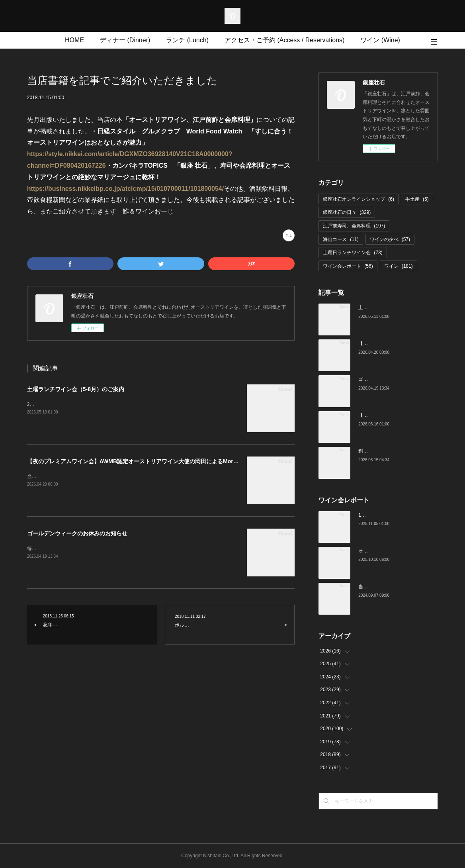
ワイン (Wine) (380, 40)
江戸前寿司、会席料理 (354, 226)
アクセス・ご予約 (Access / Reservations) (284, 40)
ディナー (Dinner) (125, 40)
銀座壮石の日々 (347, 212)
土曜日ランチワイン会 (353, 253)
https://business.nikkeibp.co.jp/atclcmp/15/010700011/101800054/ (125, 189)
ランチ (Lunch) (187, 40)
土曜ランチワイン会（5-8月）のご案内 (76, 389)
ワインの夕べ (390, 239)
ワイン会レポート (348, 266)
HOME (74, 40)
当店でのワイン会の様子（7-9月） (395, 587)
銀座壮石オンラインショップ (359, 199)
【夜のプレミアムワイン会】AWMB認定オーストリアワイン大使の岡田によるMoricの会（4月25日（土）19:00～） (172, 461)
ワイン (399, 266)
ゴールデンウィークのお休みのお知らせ (77, 533)
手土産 (417, 199)
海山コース (341, 239)
